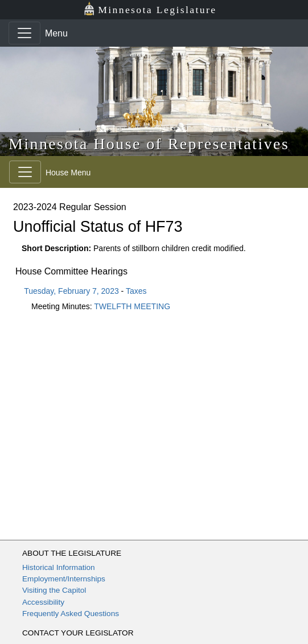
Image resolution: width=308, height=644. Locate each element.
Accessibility (43, 602)
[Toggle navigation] (24, 33)
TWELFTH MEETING (132, 306)
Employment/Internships (64, 579)
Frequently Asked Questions (71, 614)
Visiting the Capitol (54, 590)
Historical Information (59, 567)
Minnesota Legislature (150, 9)
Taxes (136, 291)
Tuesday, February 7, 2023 (71, 291)
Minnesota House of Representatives (149, 144)
